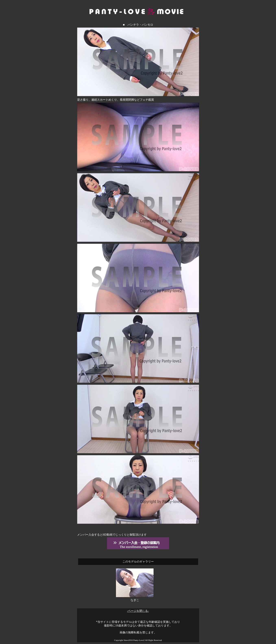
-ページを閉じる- (138, 611)
